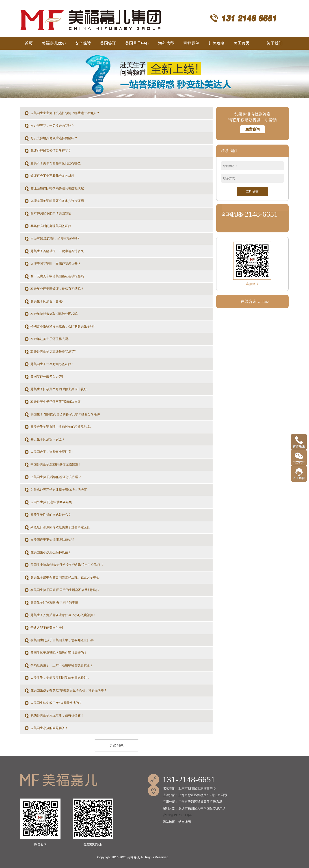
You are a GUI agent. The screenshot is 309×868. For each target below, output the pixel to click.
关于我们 (274, 43)
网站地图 (169, 822)
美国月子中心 (137, 43)
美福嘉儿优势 (54, 43)
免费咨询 (253, 129)
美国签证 (108, 43)
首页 (29, 43)
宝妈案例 (191, 43)
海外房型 (166, 43)
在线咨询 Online (255, 301)
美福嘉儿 (134, 857)
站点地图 (185, 822)
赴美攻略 (216, 43)
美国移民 (245, 41)
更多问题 (117, 746)
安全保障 (83, 43)
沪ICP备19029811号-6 (177, 815)
